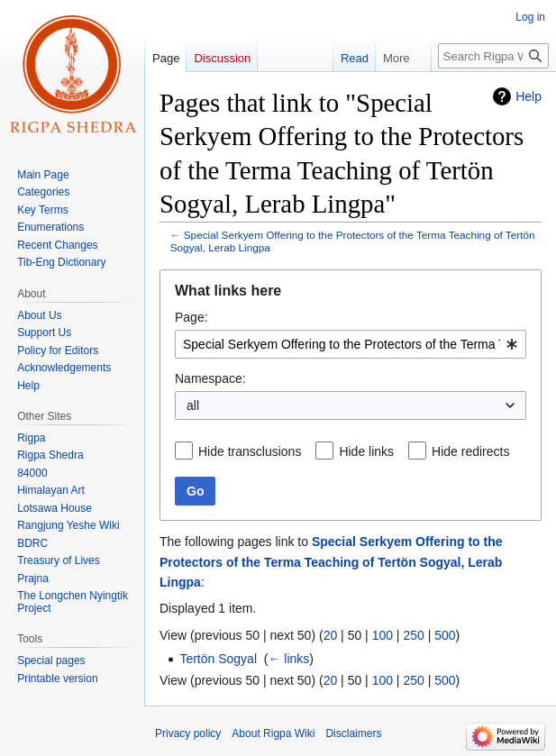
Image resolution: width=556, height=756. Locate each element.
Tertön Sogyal (218, 659)
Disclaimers (353, 733)
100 (383, 635)
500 (445, 635)
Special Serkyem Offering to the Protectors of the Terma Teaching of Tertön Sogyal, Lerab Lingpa (331, 562)
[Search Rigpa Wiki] (493, 56)
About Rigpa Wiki (273, 733)
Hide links (366, 451)
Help (529, 96)
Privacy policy (188, 733)
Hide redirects (470, 451)
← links (288, 659)
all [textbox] (193, 405)
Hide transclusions (250, 451)
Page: (191, 317)
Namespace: (210, 378)
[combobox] (351, 344)
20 (331, 635)
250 (413, 635)
